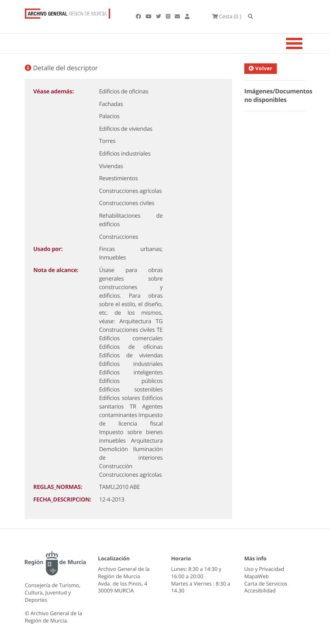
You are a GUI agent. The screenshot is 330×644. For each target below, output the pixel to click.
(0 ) (227, 16)
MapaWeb (256, 576)
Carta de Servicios (266, 583)
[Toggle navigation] (304, 43)
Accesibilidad (260, 590)
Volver (263, 68)
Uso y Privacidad (264, 569)
